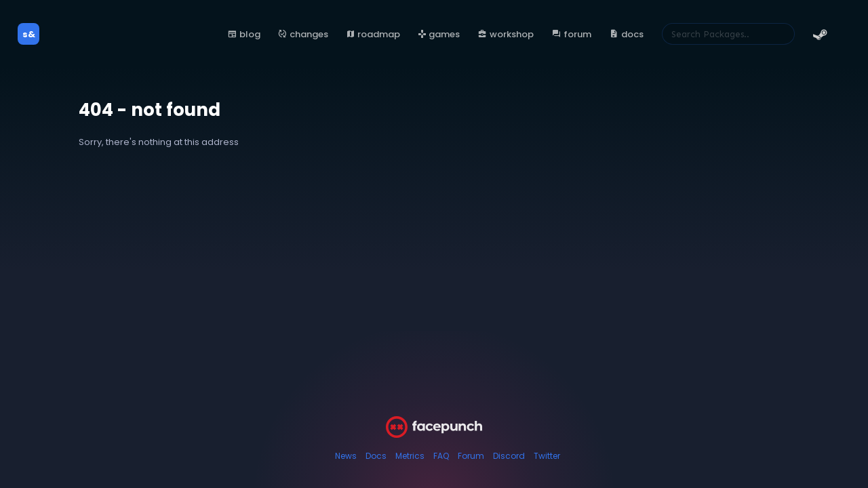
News (346, 456)
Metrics (410, 456)
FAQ (441, 456)
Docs (376, 456)
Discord (509, 456)
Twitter (547, 456)
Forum (471, 456)
